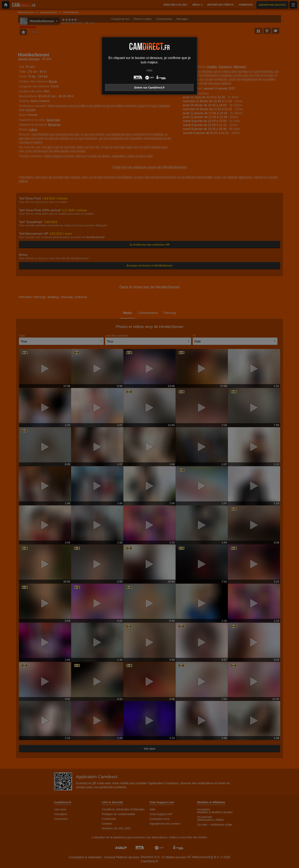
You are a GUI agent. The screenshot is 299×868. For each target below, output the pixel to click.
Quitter (149, 70)
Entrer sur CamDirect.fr (149, 88)
